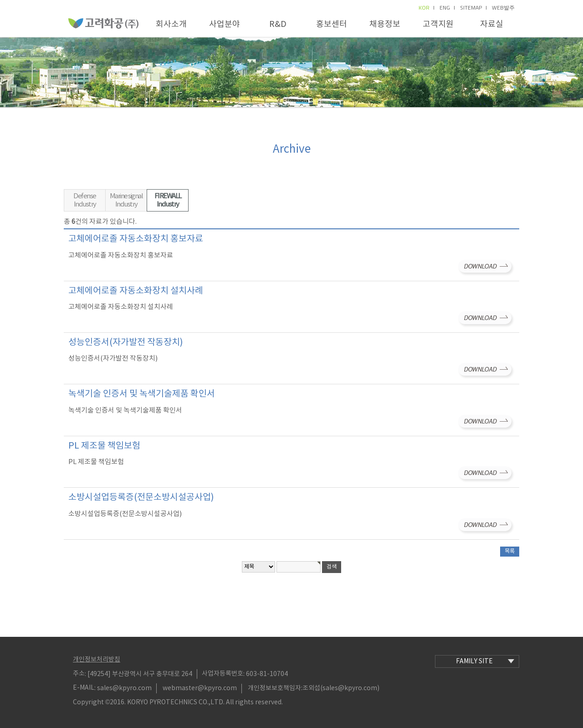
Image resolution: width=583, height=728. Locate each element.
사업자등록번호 (222, 674)
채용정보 (385, 24)
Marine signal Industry (126, 200)
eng (447, 8)
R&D (278, 24)
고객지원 (438, 24)
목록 (510, 551)
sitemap (473, 8)
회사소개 (171, 24)
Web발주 (503, 8)
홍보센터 (332, 24)
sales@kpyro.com (124, 688)
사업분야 (225, 24)
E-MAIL (84, 688)
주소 (79, 674)
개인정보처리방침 (97, 660)
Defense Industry (85, 200)
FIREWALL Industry (168, 200)
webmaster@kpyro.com (200, 688)
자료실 (492, 24)
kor (426, 8)
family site (485, 661)
